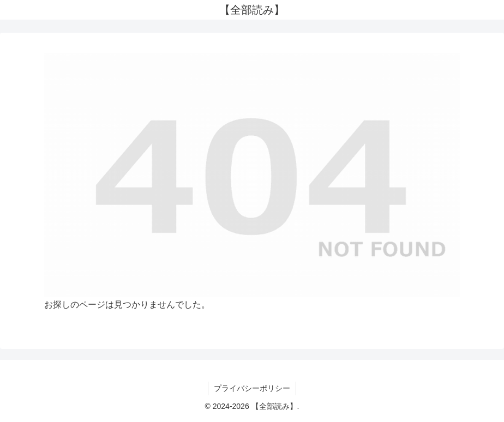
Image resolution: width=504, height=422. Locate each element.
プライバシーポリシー (252, 388)
